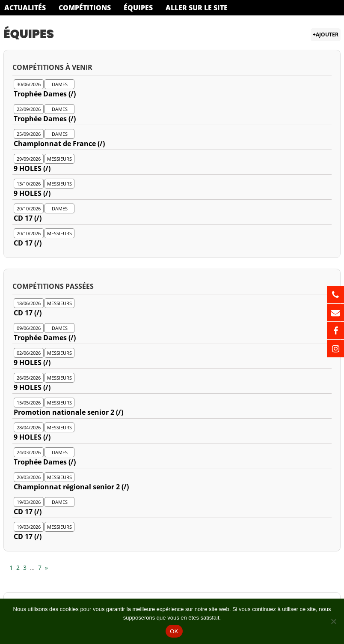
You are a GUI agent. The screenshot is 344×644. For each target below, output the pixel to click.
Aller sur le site (197, 8)
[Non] (333, 621)
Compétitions (85, 8)
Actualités (25, 8)
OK (174, 631)
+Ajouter (326, 34)
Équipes (138, 8)
